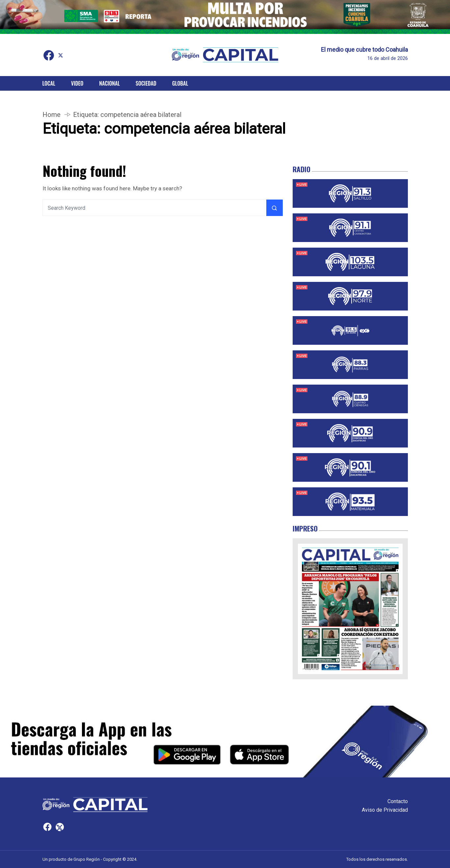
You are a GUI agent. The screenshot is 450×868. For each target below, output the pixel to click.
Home (52, 115)
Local (49, 83)
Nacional (109, 83)
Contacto (398, 801)
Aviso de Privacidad (385, 810)
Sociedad (146, 83)
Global (180, 83)
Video (77, 83)
